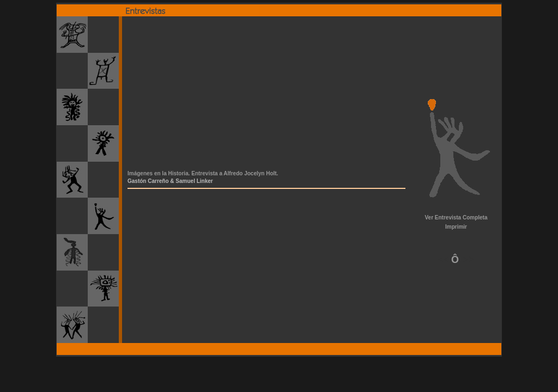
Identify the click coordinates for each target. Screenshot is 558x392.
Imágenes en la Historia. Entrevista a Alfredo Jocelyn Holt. (203, 173)
